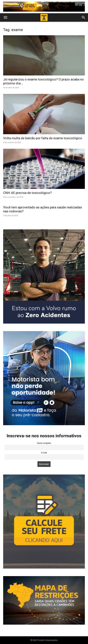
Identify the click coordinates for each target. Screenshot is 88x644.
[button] (5, 17)
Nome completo (44, 443)
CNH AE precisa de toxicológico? (27, 193)
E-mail (44, 453)
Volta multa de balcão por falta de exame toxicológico (43, 138)
